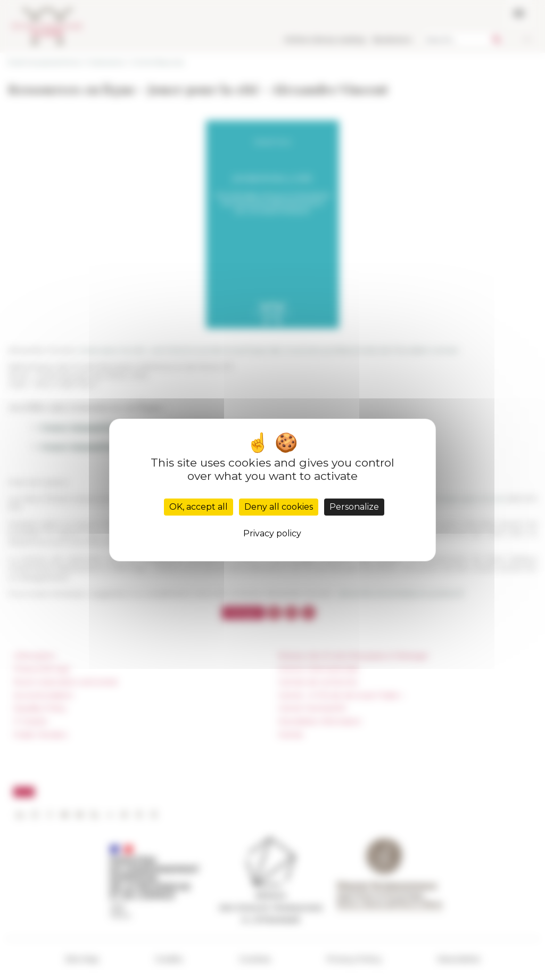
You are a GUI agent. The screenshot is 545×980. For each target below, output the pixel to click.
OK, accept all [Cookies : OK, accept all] (199, 507)
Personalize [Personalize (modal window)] (354, 507)
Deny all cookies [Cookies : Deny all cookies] (279, 507)
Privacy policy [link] (272, 533)
